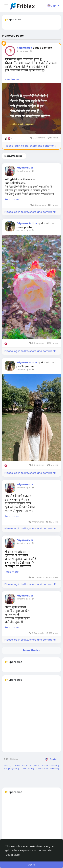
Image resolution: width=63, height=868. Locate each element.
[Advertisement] (32, 718)
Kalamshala (24, 48)
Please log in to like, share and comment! (31, 146)
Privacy (7, 765)
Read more (12, 79)
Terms (17, 765)
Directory (55, 768)
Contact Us (42, 768)
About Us (27, 765)
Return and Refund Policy (46, 765)
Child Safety (28, 768)
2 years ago (23, 51)
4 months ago (23, 488)
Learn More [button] (13, 855)
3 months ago (23, 171)
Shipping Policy (12, 768)
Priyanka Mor (25, 168)
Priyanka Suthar (27, 223)
